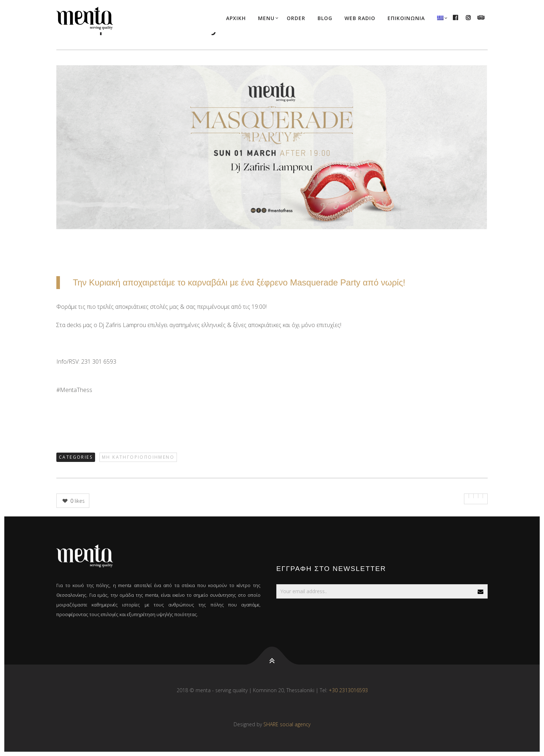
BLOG (325, 18)
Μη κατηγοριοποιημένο (138, 457)
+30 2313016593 (348, 690)
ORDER (296, 18)
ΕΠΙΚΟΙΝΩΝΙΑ (406, 18)
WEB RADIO (360, 18)
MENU (266, 18)
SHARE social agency (287, 724)
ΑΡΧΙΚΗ (236, 18)
